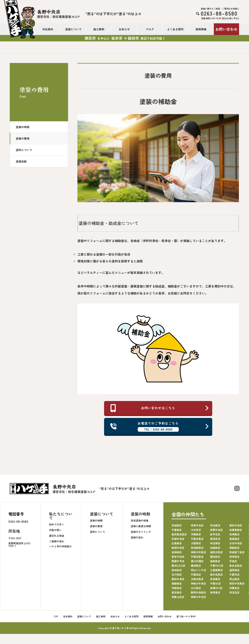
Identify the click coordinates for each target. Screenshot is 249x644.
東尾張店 (234, 539)
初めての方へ (57, 524)
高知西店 (177, 570)
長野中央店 (216, 530)
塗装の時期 (23, 127)
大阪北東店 (197, 579)
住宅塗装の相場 (140, 520)
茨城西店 (177, 526)
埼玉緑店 (215, 543)
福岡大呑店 (216, 552)
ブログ (150, 29)
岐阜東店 (215, 593)
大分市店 (196, 530)
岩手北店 (215, 534)
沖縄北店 (234, 588)
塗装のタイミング (141, 532)
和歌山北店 (178, 597)
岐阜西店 (234, 557)
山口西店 (196, 588)
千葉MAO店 (217, 566)
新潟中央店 (178, 548)
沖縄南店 (196, 534)
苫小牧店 (177, 575)
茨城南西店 (197, 548)
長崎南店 (234, 534)
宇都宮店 (177, 588)
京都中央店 (178, 539)
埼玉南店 (215, 526)
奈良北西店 (236, 566)
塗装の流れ (137, 537)
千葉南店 (177, 530)
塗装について (73, 29)
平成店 (233, 561)
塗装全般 (21, 161)
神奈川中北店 (198, 597)
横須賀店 (196, 566)
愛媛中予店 (178, 561)
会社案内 (48, 29)
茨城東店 (215, 579)
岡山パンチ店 (198, 570)
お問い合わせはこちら (160, 408)
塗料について (24, 150)
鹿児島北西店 (179, 534)
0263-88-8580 (18, 522)
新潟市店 (215, 539)
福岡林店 (234, 570)
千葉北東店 (197, 539)
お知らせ (124, 29)
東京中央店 (178, 557)
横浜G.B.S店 (178, 566)
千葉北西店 (197, 557)
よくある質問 (175, 29)
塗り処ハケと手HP (186, 616)
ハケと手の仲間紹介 (60, 546)
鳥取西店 (215, 561)
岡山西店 (234, 579)
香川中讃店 (197, 561)
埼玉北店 (234, 593)
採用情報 (201, 29)
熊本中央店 (236, 526)
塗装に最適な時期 (141, 526)
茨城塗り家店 (237, 552)
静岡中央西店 (198, 593)
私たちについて (61, 516)
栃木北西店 (216, 575)
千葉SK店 (215, 584)
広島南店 (177, 543)
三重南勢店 (216, 570)
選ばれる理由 (57, 536)
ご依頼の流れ (57, 541)
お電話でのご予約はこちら (160, 426)
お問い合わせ (226, 29)
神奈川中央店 (198, 584)
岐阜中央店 (197, 526)
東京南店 (177, 593)
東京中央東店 (237, 584)
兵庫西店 (215, 548)
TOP (56, 616)
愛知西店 (215, 557)
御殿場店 (177, 584)
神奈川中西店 (198, 552)
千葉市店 (234, 575)
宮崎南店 (177, 552)
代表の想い (55, 530)
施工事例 (99, 29)
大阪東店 (196, 543)
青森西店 (234, 548)
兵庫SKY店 (216, 588)
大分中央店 (236, 543)
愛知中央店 (178, 579)
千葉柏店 (196, 575)
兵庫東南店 (236, 530)
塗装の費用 (23, 138)
